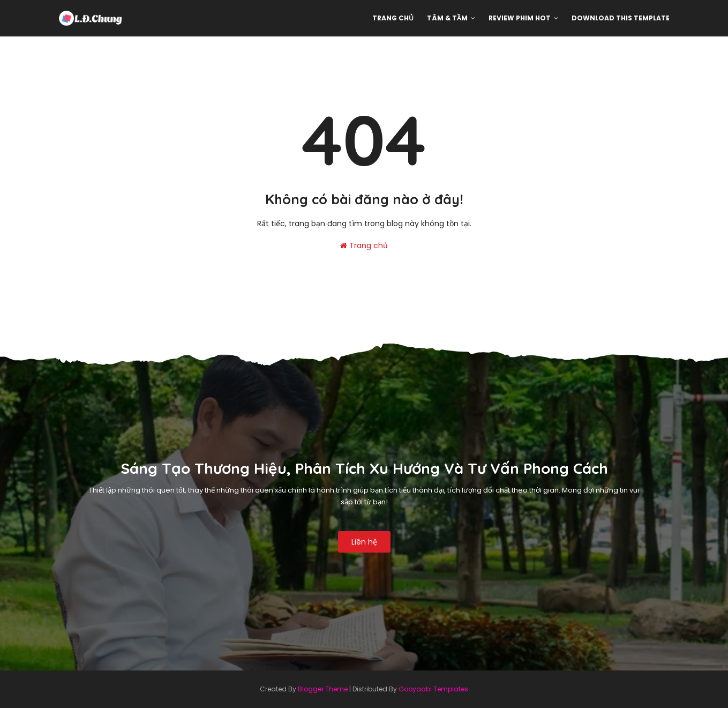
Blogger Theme (323, 689)
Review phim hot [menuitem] (520, 18)
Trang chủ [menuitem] (393, 18)
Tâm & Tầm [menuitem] (447, 18)
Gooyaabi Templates (433, 689)
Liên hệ (364, 542)
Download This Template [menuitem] (621, 18)
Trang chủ (364, 245)
